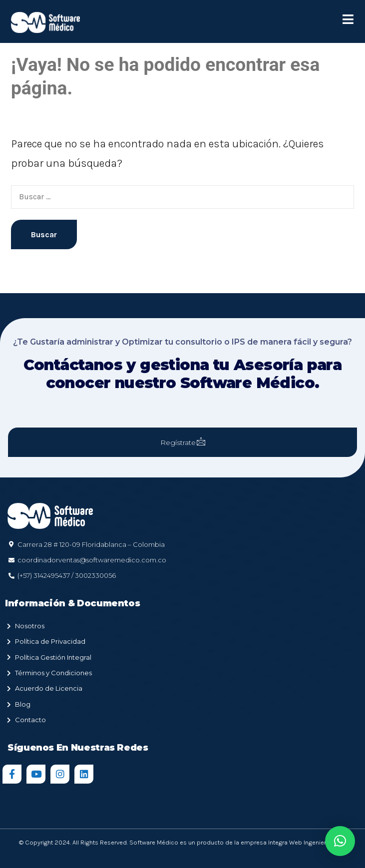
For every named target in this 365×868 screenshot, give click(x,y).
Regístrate (183, 442)
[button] (340, 841)
